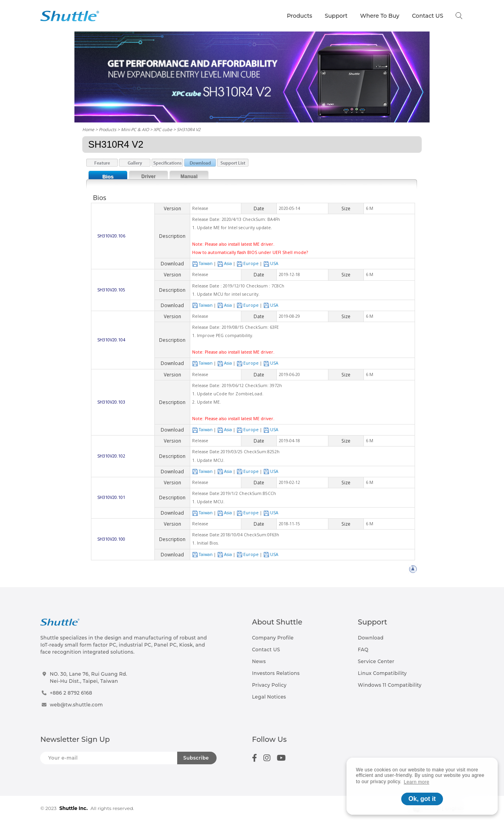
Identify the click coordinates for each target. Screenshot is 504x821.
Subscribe (196, 758)
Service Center (376, 661)
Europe (248, 263)
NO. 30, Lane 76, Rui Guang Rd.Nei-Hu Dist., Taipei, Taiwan (88, 677)
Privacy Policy (269, 685)
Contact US (427, 16)
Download (371, 638)
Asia (225, 263)
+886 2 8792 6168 (71, 693)
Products (299, 16)
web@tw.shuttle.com (76, 705)
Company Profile (273, 638)
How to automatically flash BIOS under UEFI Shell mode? (250, 252)
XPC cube (163, 129)
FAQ (363, 650)
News (259, 661)
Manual (189, 176)
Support (336, 16)
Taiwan (202, 263)
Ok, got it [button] (422, 799)
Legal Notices (269, 697)
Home (88, 129)
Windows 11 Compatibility (390, 685)
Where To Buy (380, 16)
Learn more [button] (417, 782)
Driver (149, 176)
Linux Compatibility (382, 673)
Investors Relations (276, 673)
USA (271, 263)
